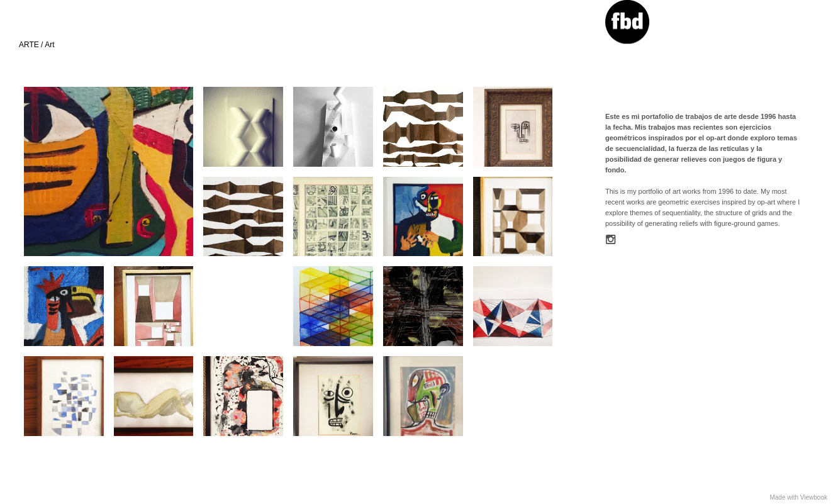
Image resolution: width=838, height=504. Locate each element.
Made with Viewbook (798, 497)
